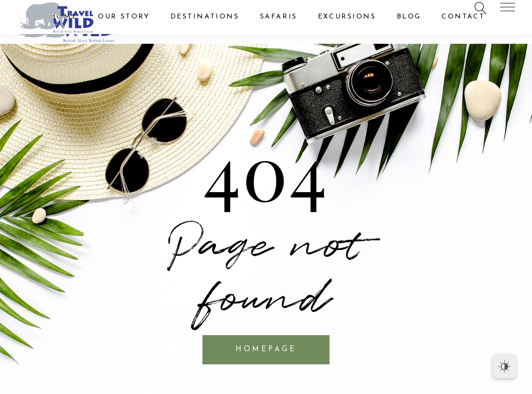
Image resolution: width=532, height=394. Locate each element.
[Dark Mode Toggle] (504, 366)
